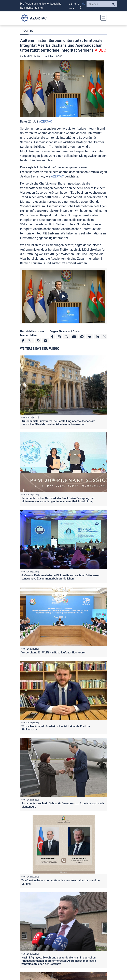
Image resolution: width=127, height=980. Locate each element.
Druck (48, 56)
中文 (79, 8)
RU (75, 4)
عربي (72, 8)
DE (84, 4)
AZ (70, 4)
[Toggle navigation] (102, 17)
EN (79, 4)
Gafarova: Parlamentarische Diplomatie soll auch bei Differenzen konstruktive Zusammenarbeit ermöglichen (61, 577)
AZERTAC (46, 121)
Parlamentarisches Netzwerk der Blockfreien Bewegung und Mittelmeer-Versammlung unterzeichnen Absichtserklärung (58, 500)
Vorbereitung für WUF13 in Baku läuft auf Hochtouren (54, 653)
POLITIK (27, 31)
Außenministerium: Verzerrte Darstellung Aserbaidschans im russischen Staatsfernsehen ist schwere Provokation (58, 423)
